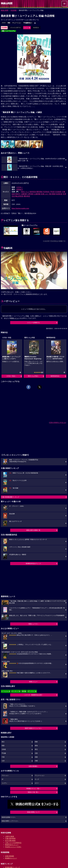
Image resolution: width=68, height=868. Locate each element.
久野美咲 (30, 194)
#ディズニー (31, 691)
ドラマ (4, 23)
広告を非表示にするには (58, 423)
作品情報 (14, 10)
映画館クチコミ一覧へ (33, 789)
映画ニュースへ (33, 624)
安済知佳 (46, 192)
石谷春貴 (58, 192)
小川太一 (20, 187)
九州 (3, 761)
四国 (36, 757)
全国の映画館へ (33, 766)
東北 (36, 749)
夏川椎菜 (52, 194)
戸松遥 (52, 192)
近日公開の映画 (10, 841)
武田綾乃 (20, 189)
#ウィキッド (15, 691)
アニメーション (17, 23)
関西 (3, 746)
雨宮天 (18, 194)
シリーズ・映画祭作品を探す (33, 695)
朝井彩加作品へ (55, 376)
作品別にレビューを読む (13, 847)
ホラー (37, 783)
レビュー (26, 28)
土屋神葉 (37, 194)
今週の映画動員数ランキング (10, 497)
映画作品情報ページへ (9, 817)
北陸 (36, 753)
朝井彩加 (33, 192)
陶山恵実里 (19, 196)
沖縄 (36, 761)
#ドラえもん (5, 691)
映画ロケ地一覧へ (33, 792)
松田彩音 (59, 194)
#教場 (23, 691)
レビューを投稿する (33, 323)
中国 (3, 757)
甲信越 (4, 753)
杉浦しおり (45, 194)
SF (3, 779)
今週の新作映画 (10, 838)
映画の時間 (5, 10)
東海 (36, 746)
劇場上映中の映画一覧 (33, 530)
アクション (5, 776)
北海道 (4, 749)
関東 (36, 742)
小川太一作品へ (11, 376)
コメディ (4, 783)
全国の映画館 (10, 856)
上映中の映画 (10, 836)
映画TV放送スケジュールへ (33, 728)
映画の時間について (33, 812)
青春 (9, 23)
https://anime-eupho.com (20, 208)
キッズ (37, 779)
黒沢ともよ (25, 192)
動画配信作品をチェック (33, 563)
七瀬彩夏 (24, 194)
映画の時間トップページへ (10, 821)
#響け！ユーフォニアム (8, 31)
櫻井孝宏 (27, 196)
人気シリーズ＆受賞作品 (13, 843)
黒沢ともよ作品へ (33, 376)
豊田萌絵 (40, 192)
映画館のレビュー (11, 858)
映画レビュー (33, 682)
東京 (3, 742)
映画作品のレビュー (12, 845)
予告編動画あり (28, 23)
